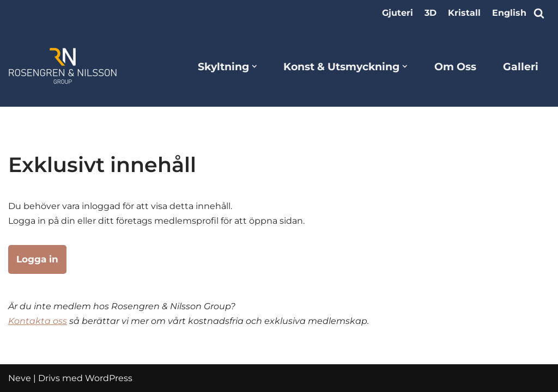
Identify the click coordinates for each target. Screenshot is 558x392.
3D (430, 13)
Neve (20, 378)
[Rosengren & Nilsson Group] (63, 66)
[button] (254, 66)
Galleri (521, 66)
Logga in (37, 259)
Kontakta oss (38, 321)
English (509, 13)
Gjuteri (398, 13)
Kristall (464, 13)
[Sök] (539, 13)
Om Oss (455, 66)
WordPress (109, 378)
